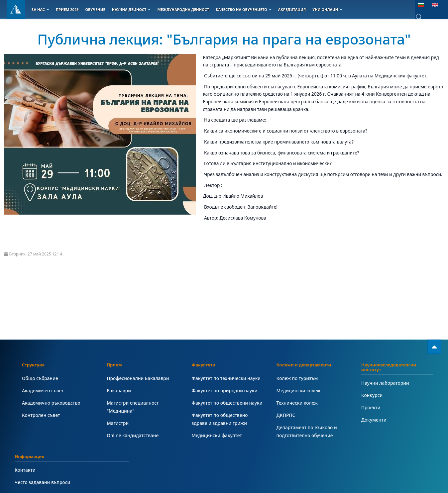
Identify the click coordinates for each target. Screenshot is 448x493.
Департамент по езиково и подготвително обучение (307, 431)
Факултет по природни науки (224, 391)
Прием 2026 (67, 9)
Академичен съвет (43, 391)
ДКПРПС (286, 415)
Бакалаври (119, 391)
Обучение (95, 9)
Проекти (371, 407)
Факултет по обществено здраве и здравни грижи (220, 419)
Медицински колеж (298, 391)
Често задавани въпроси (42, 482)
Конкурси (372, 395)
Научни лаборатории (385, 383)
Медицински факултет (217, 435)
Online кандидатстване (133, 435)
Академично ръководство (51, 403)
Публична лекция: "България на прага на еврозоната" (224, 39)
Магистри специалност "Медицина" (133, 407)
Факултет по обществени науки (227, 403)
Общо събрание (40, 378)
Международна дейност (183, 9)
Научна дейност (131, 9)
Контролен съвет (41, 415)
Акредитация (292, 9)
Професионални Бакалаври (138, 378)
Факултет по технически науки (226, 378)
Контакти (25, 470)
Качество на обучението (244, 9)
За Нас (40, 9)
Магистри (118, 423)
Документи (374, 420)
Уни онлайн (327, 9)
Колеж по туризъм (297, 378)
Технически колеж (297, 403)
